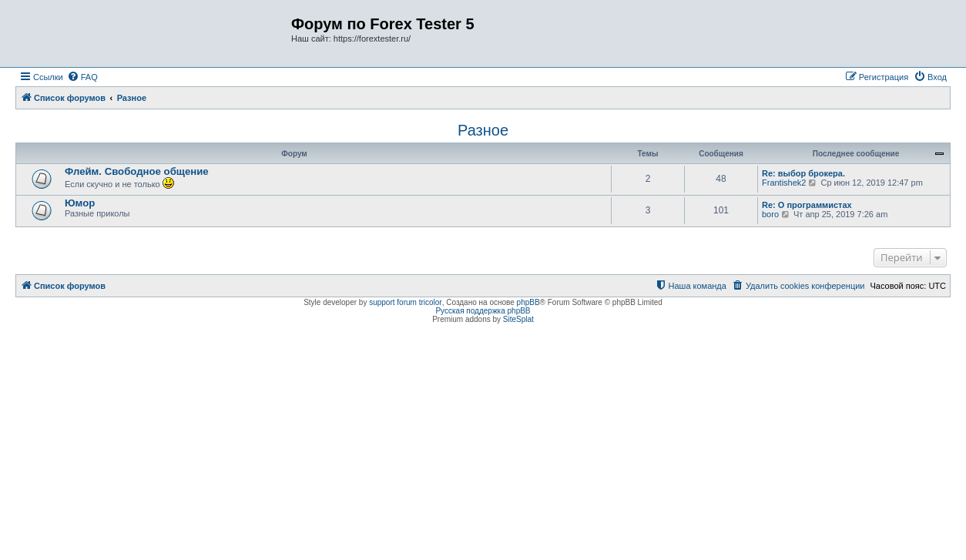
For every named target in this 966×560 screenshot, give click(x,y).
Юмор (80, 203)
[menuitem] (82, 77)
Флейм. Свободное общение (137, 171)
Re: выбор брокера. (803, 173)
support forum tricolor (405, 302)
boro (770, 214)
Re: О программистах (807, 205)
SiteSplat (518, 319)
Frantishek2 (784, 183)
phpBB (528, 302)
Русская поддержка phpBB (483, 311)
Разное (483, 130)
